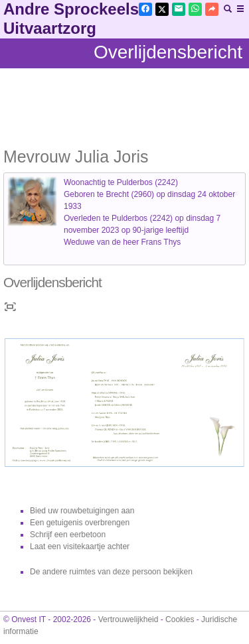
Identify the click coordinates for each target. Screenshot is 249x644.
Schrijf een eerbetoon (68, 535)
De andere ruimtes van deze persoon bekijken (111, 572)
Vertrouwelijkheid (128, 619)
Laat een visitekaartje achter (80, 547)
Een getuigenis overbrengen (80, 523)
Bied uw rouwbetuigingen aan (82, 511)
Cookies (180, 619)
